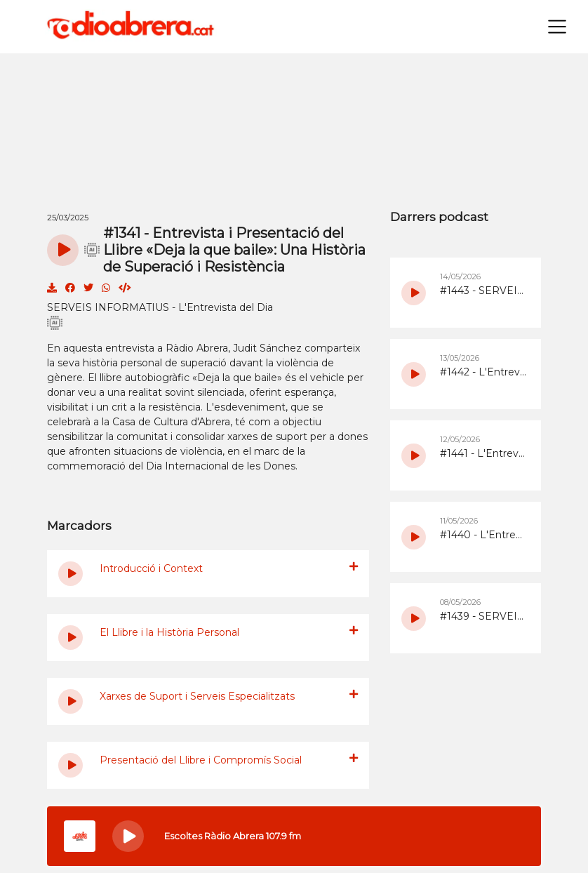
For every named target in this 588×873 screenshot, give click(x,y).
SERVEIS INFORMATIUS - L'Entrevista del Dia (160, 307)
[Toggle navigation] (557, 27)
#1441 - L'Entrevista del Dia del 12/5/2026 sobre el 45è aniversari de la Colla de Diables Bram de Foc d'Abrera (483, 453)
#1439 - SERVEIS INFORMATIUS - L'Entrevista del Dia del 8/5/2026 (483, 616)
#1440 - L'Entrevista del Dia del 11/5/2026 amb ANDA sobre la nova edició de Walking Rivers (483, 535)
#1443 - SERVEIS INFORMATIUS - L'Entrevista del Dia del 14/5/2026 (483, 291)
